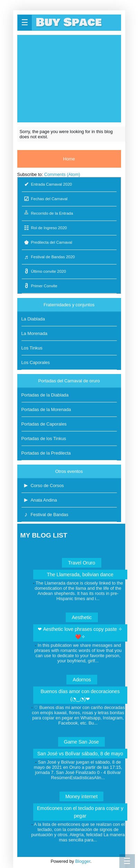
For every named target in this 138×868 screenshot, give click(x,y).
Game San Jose (81, 742)
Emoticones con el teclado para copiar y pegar (80, 812)
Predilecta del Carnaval (47, 242)
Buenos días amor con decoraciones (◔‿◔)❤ (80, 695)
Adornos (82, 680)
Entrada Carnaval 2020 (47, 184)
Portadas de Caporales (44, 424)
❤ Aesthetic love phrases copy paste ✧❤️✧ (80, 633)
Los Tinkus (32, 348)
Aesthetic (82, 617)
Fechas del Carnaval (45, 199)
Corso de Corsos (43, 486)
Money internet (81, 796)
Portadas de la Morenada (46, 409)
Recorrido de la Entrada (48, 213)
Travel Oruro (82, 563)
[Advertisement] (69, 78)
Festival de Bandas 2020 (48, 257)
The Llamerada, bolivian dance (80, 575)
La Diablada (33, 319)
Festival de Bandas (45, 515)
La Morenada (34, 333)
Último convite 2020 (44, 272)
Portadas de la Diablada (45, 395)
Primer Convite (40, 286)
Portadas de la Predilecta (46, 453)
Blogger (83, 861)
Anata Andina (39, 500)
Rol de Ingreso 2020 (44, 228)
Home (69, 159)
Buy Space (69, 23)
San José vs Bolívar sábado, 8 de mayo (80, 754)
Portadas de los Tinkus (44, 438)
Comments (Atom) (62, 174)
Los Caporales (36, 362)
